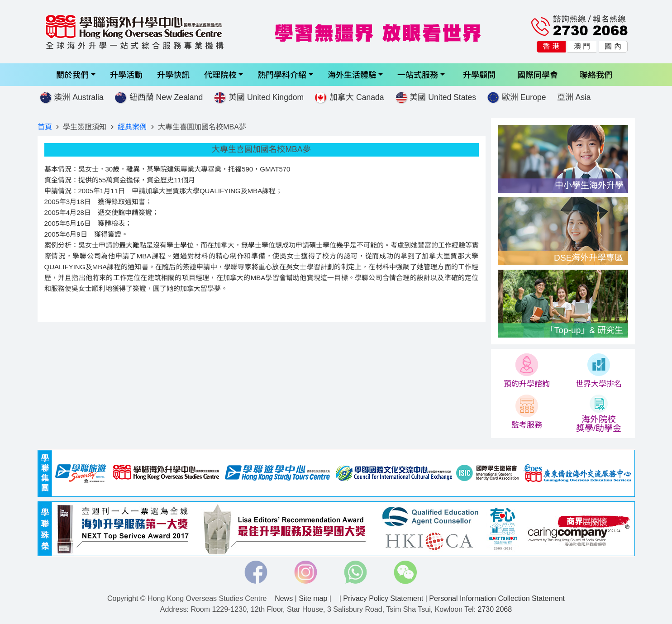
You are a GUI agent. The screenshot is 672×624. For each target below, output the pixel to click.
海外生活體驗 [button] (352, 74)
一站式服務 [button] (418, 74)
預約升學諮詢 (527, 384)
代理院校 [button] (220, 74)
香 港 (551, 46)
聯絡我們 (596, 74)
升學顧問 (479, 74)
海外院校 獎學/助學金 (599, 424)
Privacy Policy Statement (383, 598)
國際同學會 (538, 74)
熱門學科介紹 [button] (282, 74)
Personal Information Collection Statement (497, 598)
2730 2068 (495, 609)
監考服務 (527, 425)
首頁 (45, 127)
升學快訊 (173, 74)
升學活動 (126, 74)
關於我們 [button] (72, 74)
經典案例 (132, 127)
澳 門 (582, 46)
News (284, 598)
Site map (313, 598)
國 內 (613, 46)
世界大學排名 (599, 384)
